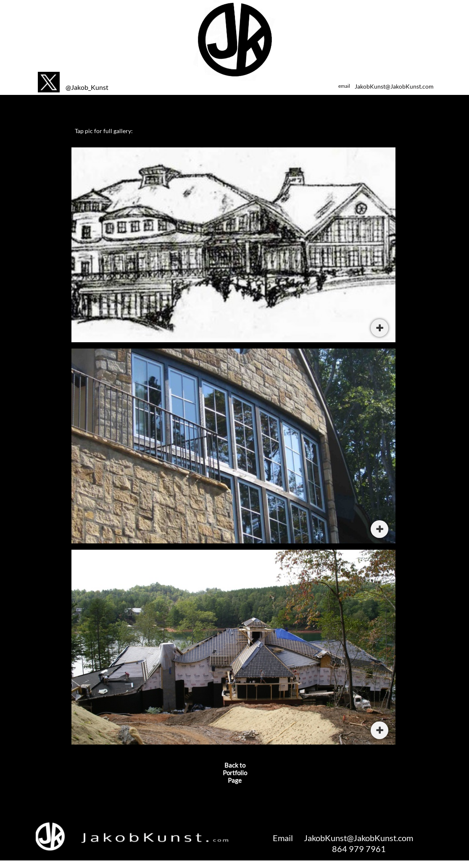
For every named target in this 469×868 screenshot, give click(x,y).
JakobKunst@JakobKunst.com (394, 86)
